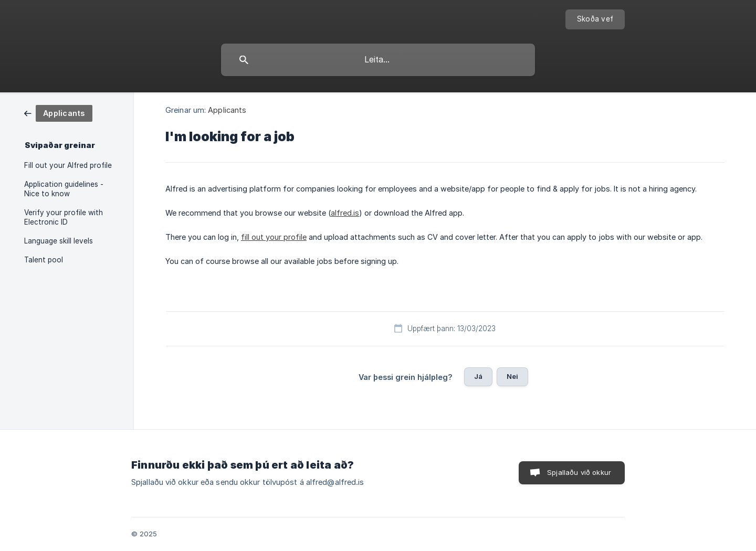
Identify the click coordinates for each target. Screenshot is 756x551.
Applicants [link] (227, 110)
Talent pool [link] (44, 260)
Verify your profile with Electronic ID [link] (64, 217)
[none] (595, 19)
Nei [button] (512, 376)
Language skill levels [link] (59, 241)
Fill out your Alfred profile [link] (68, 165)
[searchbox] (378, 60)
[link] (58, 113)
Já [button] (478, 376)
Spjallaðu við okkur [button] (579, 472)
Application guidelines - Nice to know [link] (64, 189)
